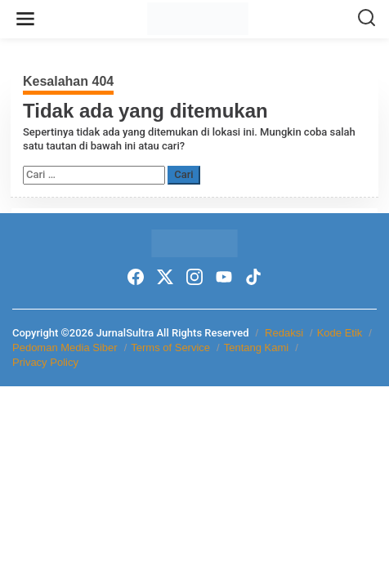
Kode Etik (340, 333)
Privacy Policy (45, 362)
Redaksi (284, 333)
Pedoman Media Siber (65, 347)
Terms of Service (170, 347)
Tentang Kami (257, 347)
